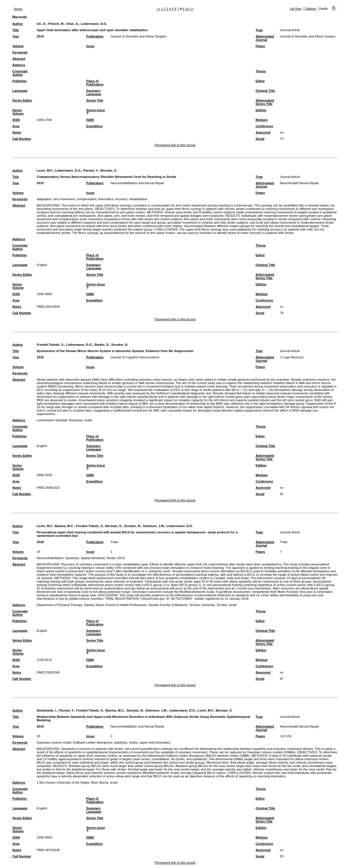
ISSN (16, 120)
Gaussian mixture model (54, 742)
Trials (115, 542)
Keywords (20, 52)
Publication (95, 36)
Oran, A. (72, 24)
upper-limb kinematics (155, 742)
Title (16, 30)
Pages (260, 46)
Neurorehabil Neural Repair (299, 183)
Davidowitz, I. (47, 710)
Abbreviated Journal (265, 38)
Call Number (22, 139)
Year (16, 36)
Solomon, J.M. (154, 526)
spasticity (121, 742)
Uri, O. (41, 24)
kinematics (106, 199)
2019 (40, 726)
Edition (261, 110)
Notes (17, 132)
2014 (40, 36)
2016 (40, 357)
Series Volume (18, 112)
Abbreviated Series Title (265, 102)
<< (159, 9)
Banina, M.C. (64, 526)
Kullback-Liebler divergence (93, 742)
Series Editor (22, 100)
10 (187, 9)
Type (259, 30)
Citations (310, 9)
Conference (265, 126)
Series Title (95, 100)
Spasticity (72, 558)
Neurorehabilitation (50, 558)
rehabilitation (138, 199)
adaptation (44, 199)
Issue (91, 46)
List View (296, 9)
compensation (87, 199)
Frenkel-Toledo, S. (50, 345)
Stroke (111, 558)
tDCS (121, 558)
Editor (260, 81)
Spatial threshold (93, 558)
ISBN (90, 120)
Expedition (95, 126)
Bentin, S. (102, 345)
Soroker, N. (120, 345)
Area (16, 126)
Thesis (261, 71)
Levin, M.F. (45, 170)
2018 (40, 542)
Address (19, 65)
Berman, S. (109, 170)
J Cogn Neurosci (292, 357)
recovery (121, 199)
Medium (262, 120)
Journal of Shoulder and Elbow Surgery (139, 36)
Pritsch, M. (56, 24)
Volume (18, 46)
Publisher (20, 81)
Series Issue (96, 110)
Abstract (19, 59)
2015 (40, 183)
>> (191, 9)
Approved (263, 132)
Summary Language (94, 92)
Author (18, 24)
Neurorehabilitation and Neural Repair (138, 183)
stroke (133, 742)
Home (18, 9)
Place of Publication (95, 83)
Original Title (265, 91)
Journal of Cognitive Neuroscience (135, 357)
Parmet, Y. (91, 170)
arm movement (64, 199)
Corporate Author (20, 73)
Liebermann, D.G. (94, 24)
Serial (260, 139)
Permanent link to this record (175, 145)
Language (20, 91)
